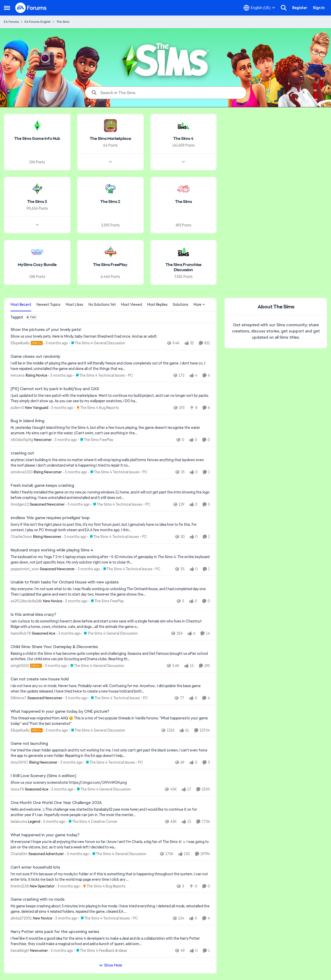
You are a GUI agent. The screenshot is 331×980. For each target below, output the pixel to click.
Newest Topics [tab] (48, 305)
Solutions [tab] (180, 305)
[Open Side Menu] (7, 8)
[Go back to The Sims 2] (110, 202)
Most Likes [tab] (74, 305)
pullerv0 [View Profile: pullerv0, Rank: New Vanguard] (17, 407)
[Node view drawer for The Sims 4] (183, 162)
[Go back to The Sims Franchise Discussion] (184, 267)
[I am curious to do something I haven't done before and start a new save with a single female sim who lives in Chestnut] (110, 624)
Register (300, 8)
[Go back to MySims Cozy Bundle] (37, 265)
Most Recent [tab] (21, 305)
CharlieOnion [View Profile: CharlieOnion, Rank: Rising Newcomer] (21, 537)
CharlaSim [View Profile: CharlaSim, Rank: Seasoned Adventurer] (19, 854)
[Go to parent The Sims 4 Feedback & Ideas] (100, 951)
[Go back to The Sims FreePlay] (110, 265)
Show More (110, 965)
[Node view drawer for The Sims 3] (37, 225)
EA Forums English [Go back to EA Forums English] (38, 22)
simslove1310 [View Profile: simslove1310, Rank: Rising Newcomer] (22, 472)
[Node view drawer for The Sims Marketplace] (110, 162)
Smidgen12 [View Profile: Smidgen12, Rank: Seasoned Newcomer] (20, 504)
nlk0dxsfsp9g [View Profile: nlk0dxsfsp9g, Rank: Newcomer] (22, 440)
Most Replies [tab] (157, 305)
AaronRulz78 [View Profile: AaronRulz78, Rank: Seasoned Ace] (21, 633)
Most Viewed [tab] (131, 305)
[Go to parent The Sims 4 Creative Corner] (92, 822)
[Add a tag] (31, 317)
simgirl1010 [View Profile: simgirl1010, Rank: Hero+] (20, 666)
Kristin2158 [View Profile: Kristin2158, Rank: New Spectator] (20, 886)
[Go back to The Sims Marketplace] (110, 139)
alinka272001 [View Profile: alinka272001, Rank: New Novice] (21, 918)
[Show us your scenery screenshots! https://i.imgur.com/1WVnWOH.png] (110, 783)
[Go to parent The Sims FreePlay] (96, 440)
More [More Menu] (199, 305)
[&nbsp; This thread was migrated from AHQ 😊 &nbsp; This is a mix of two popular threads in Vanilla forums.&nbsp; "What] (110, 721)
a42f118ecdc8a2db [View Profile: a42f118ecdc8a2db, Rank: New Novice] (26, 601)
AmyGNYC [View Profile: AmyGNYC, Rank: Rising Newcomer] (19, 762)
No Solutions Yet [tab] (102, 305)
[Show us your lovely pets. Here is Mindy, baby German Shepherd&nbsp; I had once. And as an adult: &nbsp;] (110, 336)
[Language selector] (259, 8)
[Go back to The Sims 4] (183, 139)
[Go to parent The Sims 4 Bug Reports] (97, 408)
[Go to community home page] (31, 8)
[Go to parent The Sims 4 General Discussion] (97, 343)
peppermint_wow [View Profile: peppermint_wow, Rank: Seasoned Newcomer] (25, 569)
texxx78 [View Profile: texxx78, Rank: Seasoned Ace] (17, 789)
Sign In (319, 8)
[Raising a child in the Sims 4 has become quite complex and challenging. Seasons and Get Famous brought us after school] (110, 656)
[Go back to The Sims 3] (37, 202)
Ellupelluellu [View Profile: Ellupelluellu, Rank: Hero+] (20, 343)
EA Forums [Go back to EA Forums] (11, 22)
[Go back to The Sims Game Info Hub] (37, 139)
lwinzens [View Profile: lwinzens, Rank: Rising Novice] (18, 375)
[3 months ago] (56, 343)
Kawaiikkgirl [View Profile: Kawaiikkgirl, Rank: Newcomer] (20, 951)
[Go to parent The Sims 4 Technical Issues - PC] (103, 375)
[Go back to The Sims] (183, 202)
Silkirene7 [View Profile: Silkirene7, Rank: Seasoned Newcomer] (18, 698)
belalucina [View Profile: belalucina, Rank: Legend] (19, 822)
